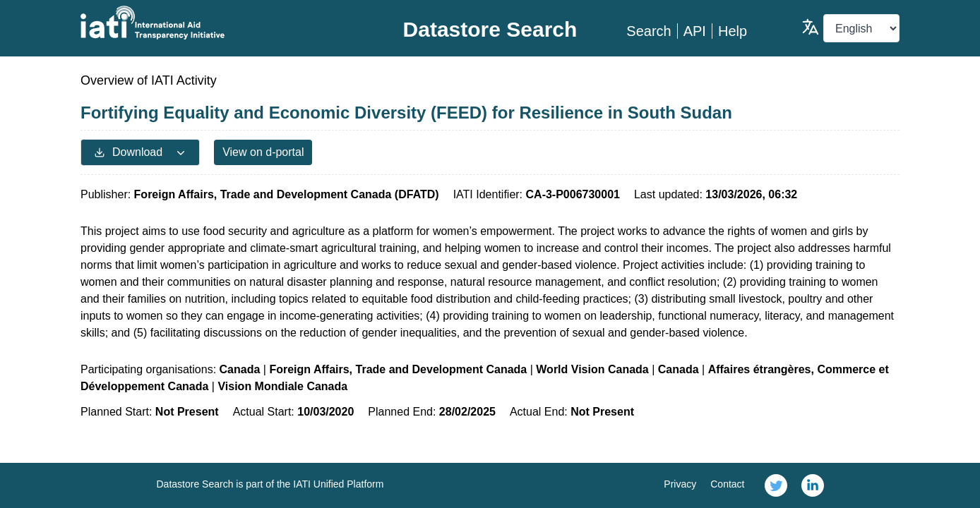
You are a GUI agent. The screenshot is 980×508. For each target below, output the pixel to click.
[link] (776, 485)
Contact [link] (727, 484)
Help (733, 31)
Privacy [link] (680, 484)
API (695, 31)
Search (649, 31)
